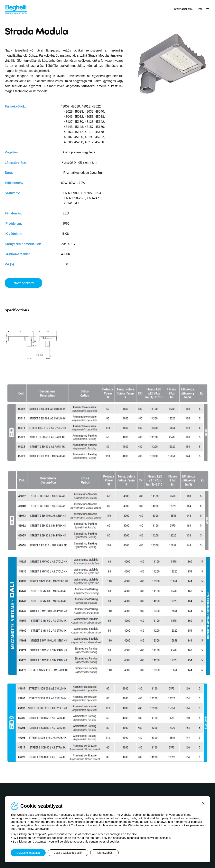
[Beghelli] (16, 9)
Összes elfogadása (28, 853)
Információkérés (183, 9)
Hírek (199, 9)
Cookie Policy (24, 829)
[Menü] (208, 9)
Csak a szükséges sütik (68, 853)
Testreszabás (104, 853)
